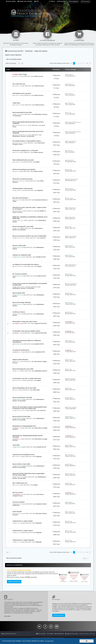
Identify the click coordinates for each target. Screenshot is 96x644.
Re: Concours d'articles (20, 274)
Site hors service (18, 492)
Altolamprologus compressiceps (23, 188)
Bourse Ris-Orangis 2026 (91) (22, 302)
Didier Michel (18, 380)
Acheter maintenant (59, 615)
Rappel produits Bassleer (20, 359)
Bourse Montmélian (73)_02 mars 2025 (24, 388)
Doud (16, 390)
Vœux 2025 (16, 445)
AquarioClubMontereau (21, 125)
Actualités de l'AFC (41, 257)
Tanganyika (40, 190)
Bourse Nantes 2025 (19, 293)
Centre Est (43, 238)
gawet (16, 171)
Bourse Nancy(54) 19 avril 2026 (22, 112)
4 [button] (81, 63)
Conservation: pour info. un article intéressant (27, 378)
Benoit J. (17, 333)
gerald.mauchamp (19, 181)
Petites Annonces (39, 76)
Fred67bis (17, 105)
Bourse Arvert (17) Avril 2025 (21, 416)
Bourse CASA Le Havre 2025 (21, 464)
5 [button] (83, 63)
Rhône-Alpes (36, 390)
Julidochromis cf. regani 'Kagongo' (23, 540)
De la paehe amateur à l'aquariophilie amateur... (27, 141)
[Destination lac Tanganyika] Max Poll (24, 426)
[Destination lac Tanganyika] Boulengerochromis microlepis (28, 436)
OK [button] (87, 641)
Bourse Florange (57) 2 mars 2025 (23, 369)
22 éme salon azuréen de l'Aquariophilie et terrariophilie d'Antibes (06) (30, 284)
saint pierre (19, 477)
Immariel (17, 200)
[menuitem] (25, 1)
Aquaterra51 (20, 220)
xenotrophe (18, 513)
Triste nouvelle (17, 511)
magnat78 (17, 162)
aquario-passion (21, 287)
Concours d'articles (19, 502)
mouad (16, 485)
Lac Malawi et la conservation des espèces (26, 264)
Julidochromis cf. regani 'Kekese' (23, 531)
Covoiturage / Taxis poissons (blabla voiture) (26, 331)
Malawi (38, 162)
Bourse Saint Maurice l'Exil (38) (22, 397)
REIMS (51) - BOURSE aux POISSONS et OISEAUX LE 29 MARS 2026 (30, 218)
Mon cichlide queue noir (20, 483)
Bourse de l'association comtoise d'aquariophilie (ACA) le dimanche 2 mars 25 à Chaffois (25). (30, 408)
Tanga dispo (16, 103)
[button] (71, 63)
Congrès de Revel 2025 (40, 323)
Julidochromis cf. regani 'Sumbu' (23, 521)
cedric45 (17, 95)
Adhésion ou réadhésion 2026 (22, 255)
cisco (18, 114)
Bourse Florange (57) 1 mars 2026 (23, 226)
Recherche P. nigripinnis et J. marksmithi (25, 150)
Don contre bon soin (19, 84)
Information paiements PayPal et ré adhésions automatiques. (27, 341)
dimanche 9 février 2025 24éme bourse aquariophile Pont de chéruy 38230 (28, 474)
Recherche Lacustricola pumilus (23, 179)
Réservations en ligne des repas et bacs (25, 321)
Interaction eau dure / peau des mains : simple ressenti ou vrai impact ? (29, 208)
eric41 (18, 523)
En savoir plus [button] (49, 641)
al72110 (17, 76)
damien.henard (20, 238)
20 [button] (87, 63)
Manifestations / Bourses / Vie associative (23, 136)
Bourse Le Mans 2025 (19, 245)
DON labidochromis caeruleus (22, 93)
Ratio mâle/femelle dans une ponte (23, 160)
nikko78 (17, 152)
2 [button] (76, 63)
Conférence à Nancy (19, 312)
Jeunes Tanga (23, 74)
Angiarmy (17, 86)
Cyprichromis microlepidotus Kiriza (24, 455)
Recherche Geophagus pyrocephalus (24, 169)
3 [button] (79, 63)
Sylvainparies (18, 211)
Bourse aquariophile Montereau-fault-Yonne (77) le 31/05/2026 (28, 123)
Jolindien (19, 190)
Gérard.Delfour (19, 143)
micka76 (17, 323)
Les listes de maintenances (21, 350)
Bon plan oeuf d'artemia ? (21, 198)
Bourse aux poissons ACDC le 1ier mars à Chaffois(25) (29, 236)
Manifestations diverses (41, 371)
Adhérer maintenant (14, 582)
